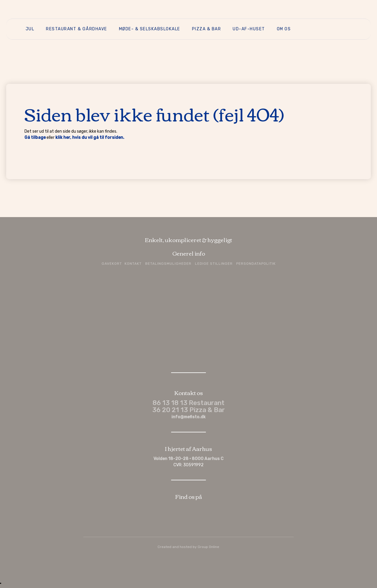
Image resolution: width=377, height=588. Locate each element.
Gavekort (112, 264)
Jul (30, 29)
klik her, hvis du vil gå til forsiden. (90, 138)
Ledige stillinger (214, 264)
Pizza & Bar (207, 29)
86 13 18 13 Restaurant (188, 403)
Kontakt (133, 264)
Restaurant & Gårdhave (77, 29)
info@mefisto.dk (188, 417)
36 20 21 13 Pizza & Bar (188, 410)
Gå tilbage (35, 138)
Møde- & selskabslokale (150, 29)
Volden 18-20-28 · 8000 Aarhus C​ (188, 459)
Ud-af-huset (249, 29)
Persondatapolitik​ (256, 264)
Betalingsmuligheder (168, 264)
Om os (284, 29)
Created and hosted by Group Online (188, 547)
